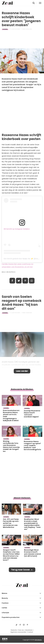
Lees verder (22, 371)
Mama (4, 593)
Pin (25, 281)
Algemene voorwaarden (18, 632)
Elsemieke (29, 29)
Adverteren (29, 630)
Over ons (21, 630)
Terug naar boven (20, 570)
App (32, 281)
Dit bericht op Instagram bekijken (17, 229)
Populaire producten (11, 617)
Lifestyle (5, 613)
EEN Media (38, 640)
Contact (30, 632)
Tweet (19, 281)
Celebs (5, 29)
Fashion (5, 603)
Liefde (4, 608)
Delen (12, 281)
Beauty (5, 598)
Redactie (14, 630)
